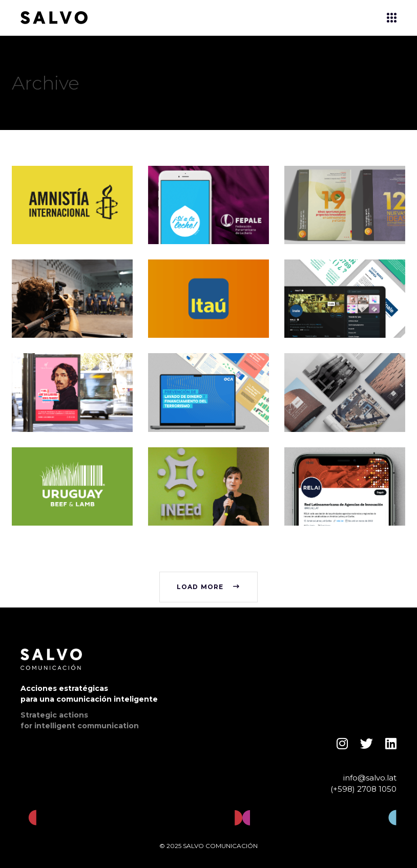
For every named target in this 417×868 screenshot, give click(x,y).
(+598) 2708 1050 (363, 789)
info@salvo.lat (370, 778)
